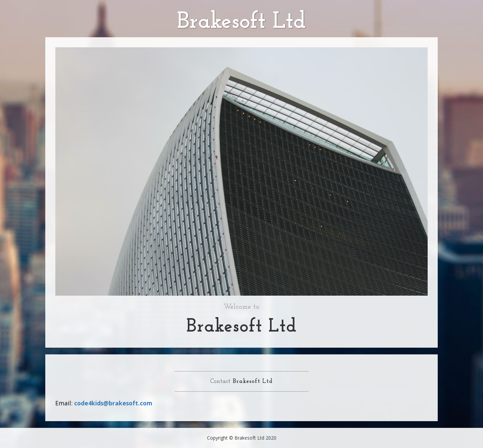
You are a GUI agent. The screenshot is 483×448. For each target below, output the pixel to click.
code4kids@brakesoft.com (113, 403)
